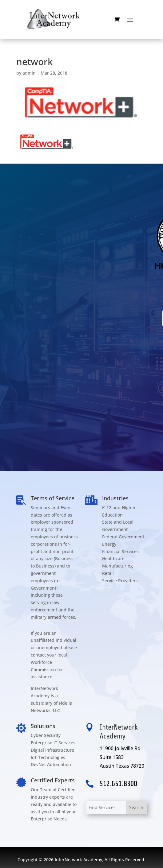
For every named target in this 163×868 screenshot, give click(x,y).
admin (29, 73)
